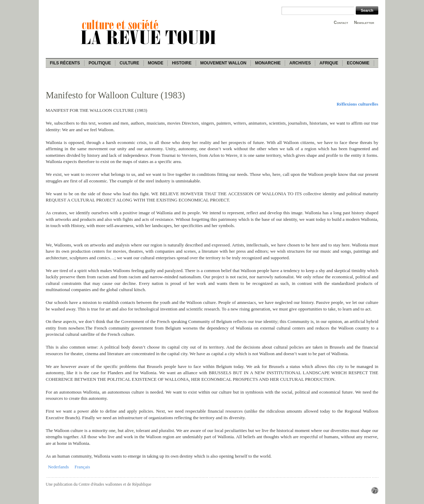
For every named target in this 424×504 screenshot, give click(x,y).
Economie (358, 63)
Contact (341, 22)
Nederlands (59, 467)
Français (82, 467)
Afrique (329, 63)
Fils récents (65, 63)
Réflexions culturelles (357, 104)
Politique (100, 63)
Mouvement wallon (223, 63)
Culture (129, 63)
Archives (300, 63)
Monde (156, 63)
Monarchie (268, 63)
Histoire (182, 63)
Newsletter (364, 22)
